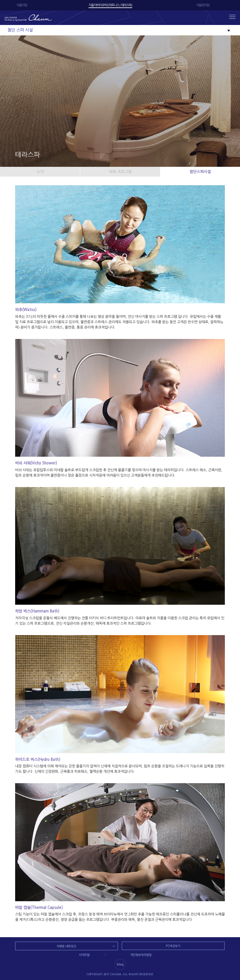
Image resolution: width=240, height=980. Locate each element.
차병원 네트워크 (66, 946)
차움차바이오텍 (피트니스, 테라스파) (110, 5)
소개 (40, 172)
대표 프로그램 (120, 172)
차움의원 (22, 5)
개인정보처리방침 (141, 955)
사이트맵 (84, 955)
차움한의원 (203, 5)
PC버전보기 (173, 946)
